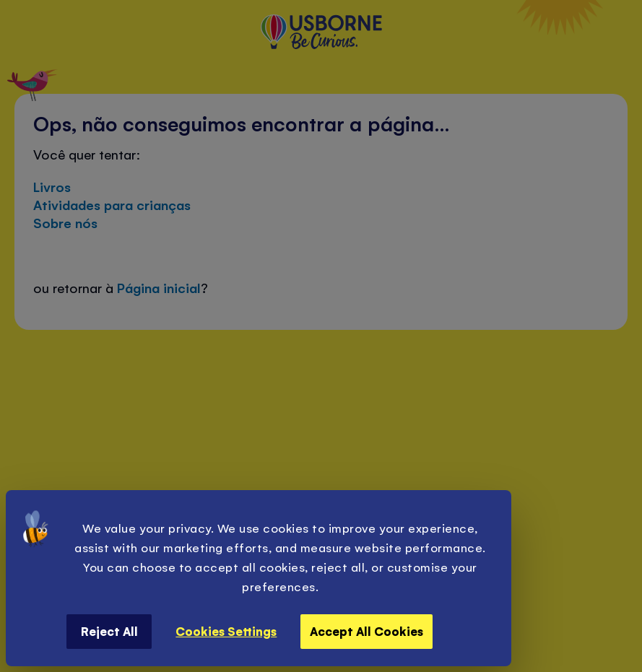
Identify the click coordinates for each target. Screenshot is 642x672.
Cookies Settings (226, 631)
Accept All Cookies (366, 631)
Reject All (109, 631)
